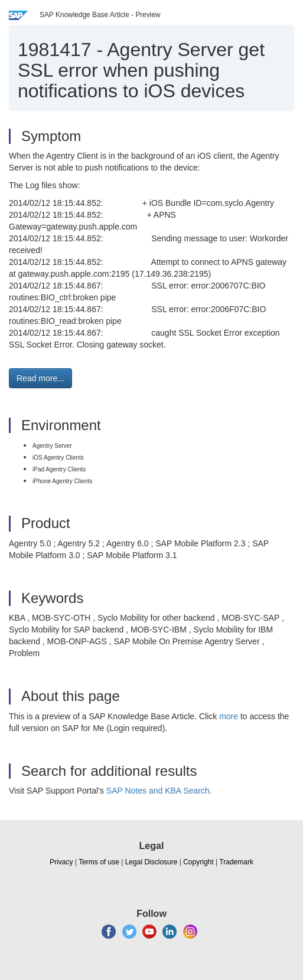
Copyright (198, 862)
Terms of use (99, 862)
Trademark (236, 862)
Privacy (61, 862)
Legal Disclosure (151, 862)
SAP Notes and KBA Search (158, 791)
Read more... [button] (40, 378)
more (229, 716)
